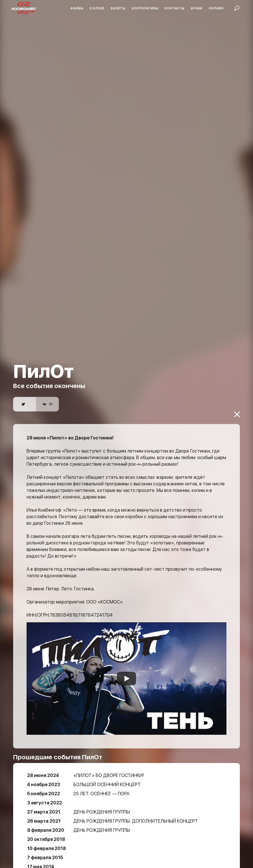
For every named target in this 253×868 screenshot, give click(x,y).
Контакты (175, 8)
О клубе (97, 8)
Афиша (77, 8)
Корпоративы (145, 8)
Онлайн (216, 8)
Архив (197, 8)
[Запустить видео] (127, 661)
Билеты (118, 8)
